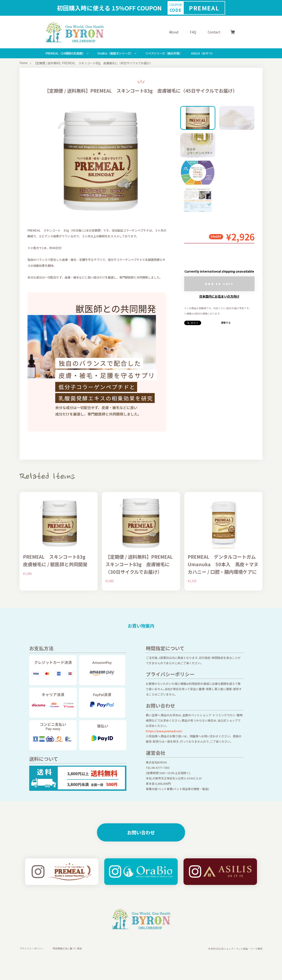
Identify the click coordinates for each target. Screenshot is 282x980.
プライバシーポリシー (32, 949)
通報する (226, 323)
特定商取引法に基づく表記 (67, 949)
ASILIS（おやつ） (203, 53)
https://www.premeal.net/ (164, 731)
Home (24, 63)
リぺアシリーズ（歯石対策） (164, 53)
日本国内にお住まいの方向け (219, 296)
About (174, 32)
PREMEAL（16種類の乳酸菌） (65, 53)
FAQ (193, 32)
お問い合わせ (141, 832)
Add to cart (219, 284)
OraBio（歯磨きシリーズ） (115, 53)
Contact (214, 32)
